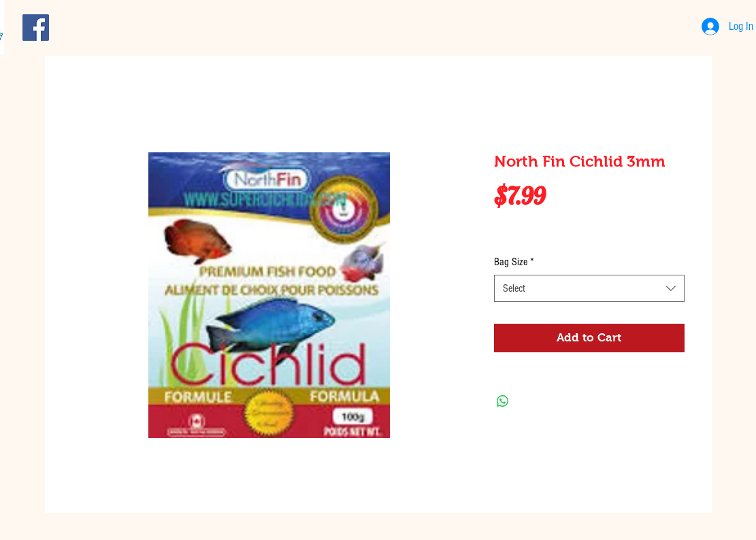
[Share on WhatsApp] (503, 401)
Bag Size (514, 262)
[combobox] (589, 288)
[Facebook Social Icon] (36, 28)
